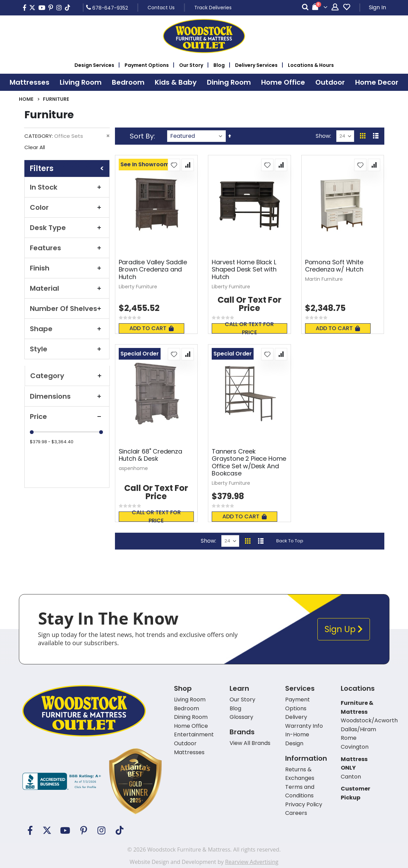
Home (26, 99)
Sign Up (344, 629)
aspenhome (133, 468)
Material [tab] (67, 288)
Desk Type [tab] (67, 228)
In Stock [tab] (67, 187)
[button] (174, 165)
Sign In (377, 7)
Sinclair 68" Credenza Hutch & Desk (150, 455)
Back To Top (290, 541)
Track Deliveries (213, 8)
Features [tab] (67, 248)
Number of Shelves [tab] (67, 309)
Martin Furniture (324, 279)
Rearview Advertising (252, 862)
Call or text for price (249, 328)
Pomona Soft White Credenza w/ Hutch (334, 266)
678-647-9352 (107, 8)
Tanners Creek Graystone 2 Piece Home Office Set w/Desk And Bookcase (249, 462)
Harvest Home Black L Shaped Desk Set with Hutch (244, 270)
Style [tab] (67, 349)
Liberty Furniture (138, 287)
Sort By (142, 136)
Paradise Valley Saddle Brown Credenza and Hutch (153, 270)
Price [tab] (67, 417)
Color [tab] (67, 207)
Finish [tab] (67, 268)
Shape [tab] (67, 329)
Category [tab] (67, 376)
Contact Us (161, 8)
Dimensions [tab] (67, 396)
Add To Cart (151, 328)
